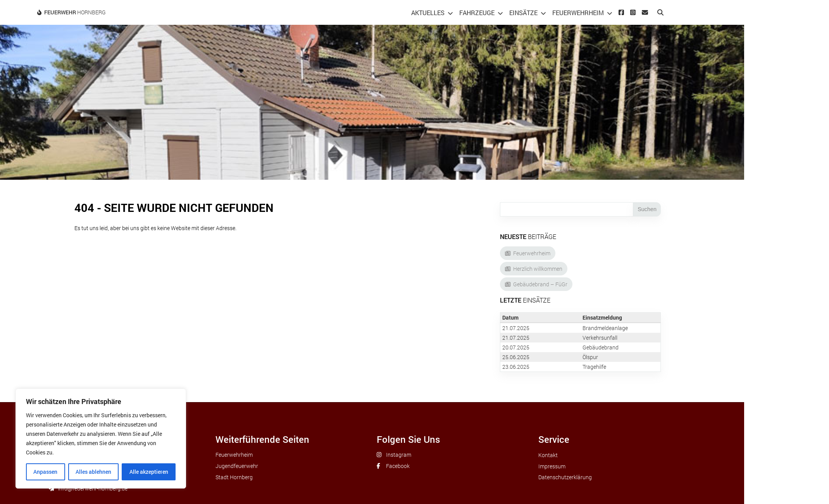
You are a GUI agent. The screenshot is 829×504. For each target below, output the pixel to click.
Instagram (399, 455)
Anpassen (45, 472)
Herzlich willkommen (538, 269)
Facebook (398, 466)
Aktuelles (428, 13)
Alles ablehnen (93, 472)
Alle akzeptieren (149, 472)
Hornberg (75, 12)
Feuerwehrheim (578, 13)
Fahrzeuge (477, 13)
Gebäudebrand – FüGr (540, 284)
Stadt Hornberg (234, 477)
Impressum (552, 466)
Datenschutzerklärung (565, 477)
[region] (101, 439)
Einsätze (523, 13)
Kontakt (548, 455)
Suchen (647, 209)
